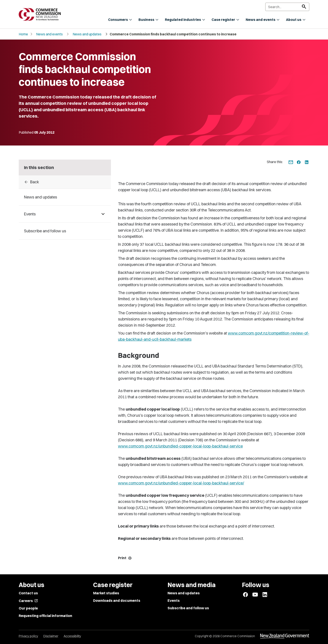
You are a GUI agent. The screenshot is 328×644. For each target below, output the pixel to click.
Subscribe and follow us (188, 608)
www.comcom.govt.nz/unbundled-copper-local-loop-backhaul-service (180, 446)
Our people (28, 608)
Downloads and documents (117, 600)
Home (23, 34)
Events (174, 600)
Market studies (106, 593)
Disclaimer (51, 636)
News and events (49, 34)
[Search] (287, 7)
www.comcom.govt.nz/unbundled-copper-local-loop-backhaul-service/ (181, 483)
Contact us (28, 593)
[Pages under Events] (103, 214)
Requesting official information (45, 616)
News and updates (87, 34)
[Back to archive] (65, 182)
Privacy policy (28, 636)
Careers (28, 601)
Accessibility (72, 636)
